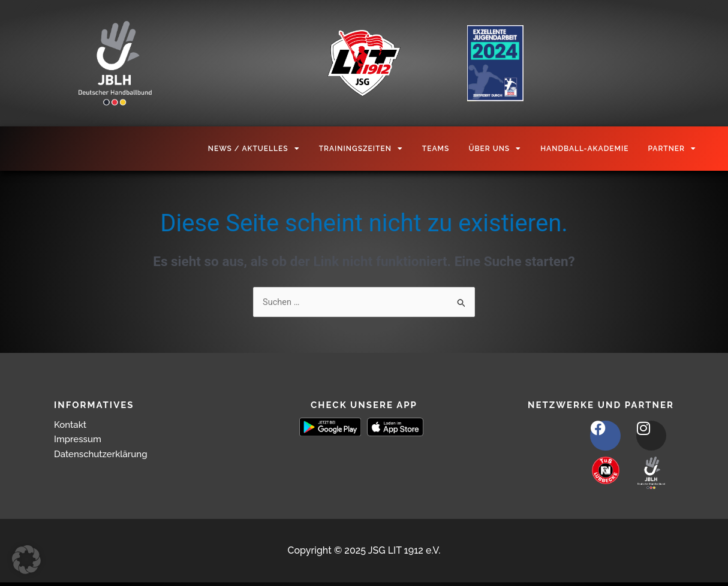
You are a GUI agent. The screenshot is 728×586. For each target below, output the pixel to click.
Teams (436, 149)
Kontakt (71, 425)
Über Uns (495, 149)
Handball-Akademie (584, 149)
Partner (672, 149)
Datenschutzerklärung (104, 454)
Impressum (79, 439)
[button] (26, 560)
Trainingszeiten (361, 149)
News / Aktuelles (254, 149)
